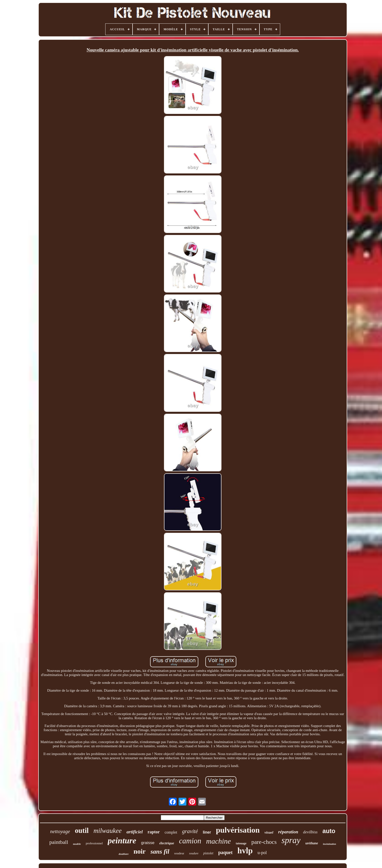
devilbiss (310, 832)
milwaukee (108, 831)
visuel (269, 832)
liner (207, 832)
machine (219, 841)
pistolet (208, 853)
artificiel (134, 832)
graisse (148, 843)
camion (190, 841)
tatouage (241, 843)
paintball (59, 842)
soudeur (179, 853)
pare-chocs (264, 842)
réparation (288, 832)
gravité (190, 831)
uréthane (312, 843)
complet (171, 832)
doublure (124, 854)
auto (329, 831)
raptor (154, 832)
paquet (225, 852)
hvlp (245, 851)
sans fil (160, 852)
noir (140, 851)
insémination (330, 844)
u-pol (262, 853)
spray (291, 840)
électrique (167, 843)
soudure (194, 853)
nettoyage (60, 831)
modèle (77, 844)
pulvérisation (238, 830)
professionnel (94, 843)
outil (82, 830)
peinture (122, 841)
